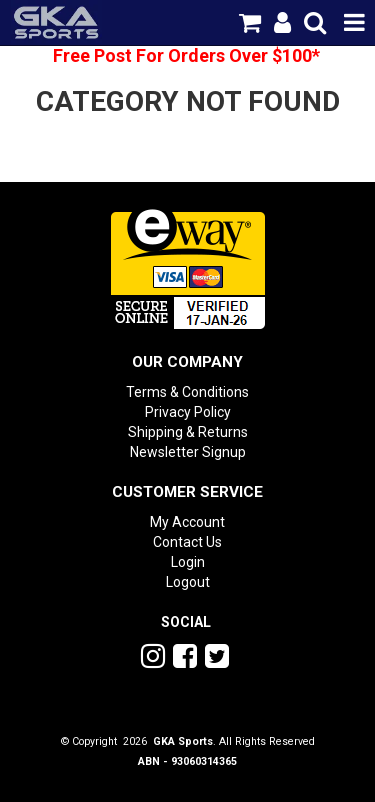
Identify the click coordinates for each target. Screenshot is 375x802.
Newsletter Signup (188, 452)
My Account (187, 522)
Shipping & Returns (188, 432)
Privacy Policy (188, 412)
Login (188, 562)
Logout (188, 582)
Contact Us (187, 542)
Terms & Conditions (187, 392)
